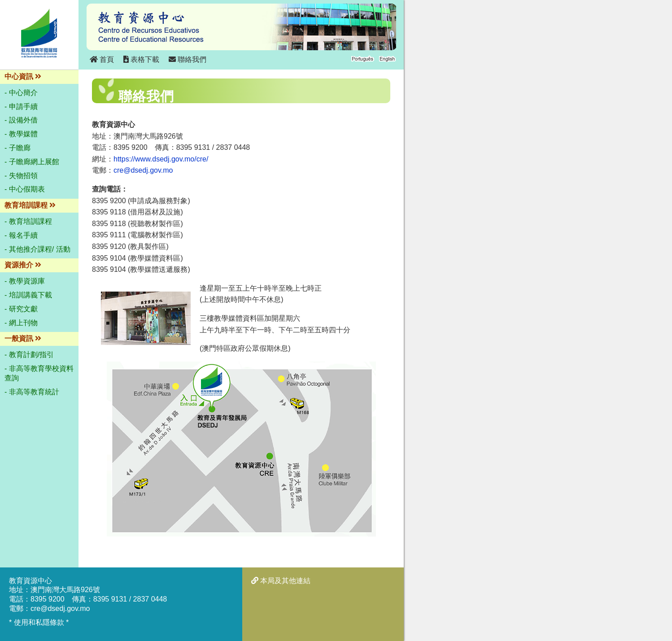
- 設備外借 (21, 120)
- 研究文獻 (21, 309)
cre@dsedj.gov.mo (143, 170)
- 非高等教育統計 (32, 392)
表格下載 (141, 59)
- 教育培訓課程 (28, 221)
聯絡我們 (188, 59)
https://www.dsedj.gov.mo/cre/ (161, 159)
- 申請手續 (21, 107)
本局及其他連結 (281, 581)
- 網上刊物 (21, 323)
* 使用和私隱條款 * (39, 622)
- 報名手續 (21, 235)
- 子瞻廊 (17, 148)
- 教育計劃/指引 (29, 355)
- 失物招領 (21, 176)
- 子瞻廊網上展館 (32, 162)
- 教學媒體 (21, 134)
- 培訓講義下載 (28, 295)
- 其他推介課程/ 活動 (37, 249)
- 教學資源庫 (25, 281)
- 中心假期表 (25, 189)
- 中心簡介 (21, 93)
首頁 (102, 59)
